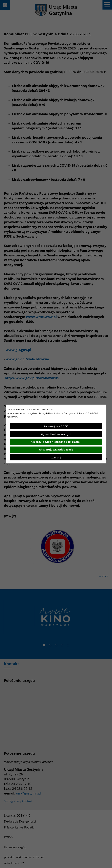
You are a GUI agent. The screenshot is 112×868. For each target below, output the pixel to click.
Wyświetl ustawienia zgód (56, 434)
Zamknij (56, 457)
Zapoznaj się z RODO (56, 426)
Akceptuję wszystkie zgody (56, 449)
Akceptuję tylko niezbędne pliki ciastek (56, 442)
